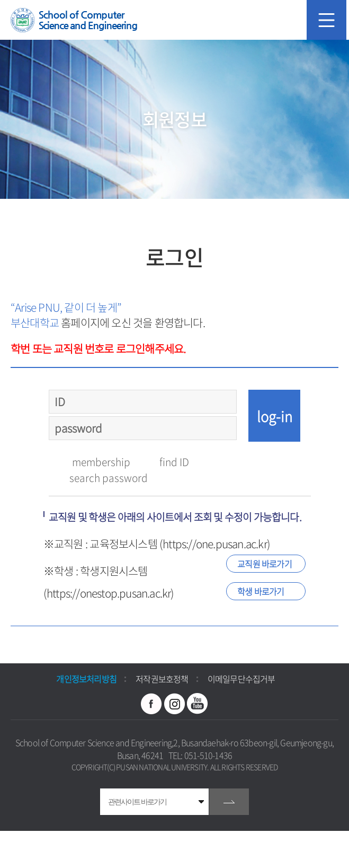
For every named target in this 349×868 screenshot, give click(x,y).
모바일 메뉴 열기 (326, 20)
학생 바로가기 (261, 591)
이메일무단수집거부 (241, 679)
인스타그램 (175, 704)
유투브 (198, 704)
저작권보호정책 (162, 679)
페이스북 (151, 704)
